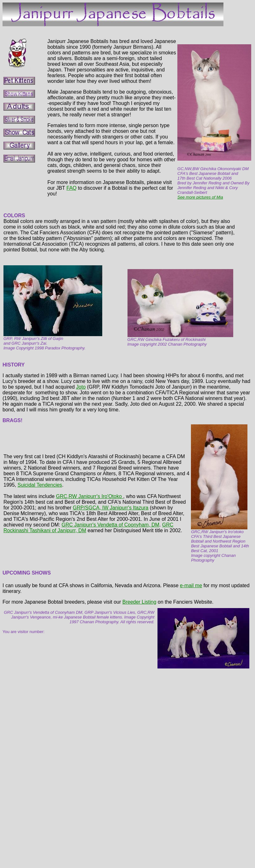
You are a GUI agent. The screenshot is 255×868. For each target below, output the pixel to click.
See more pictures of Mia (200, 197)
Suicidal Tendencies (40, 485)
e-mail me (191, 585)
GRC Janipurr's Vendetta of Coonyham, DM (110, 525)
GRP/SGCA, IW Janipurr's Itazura (111, 508)
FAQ (71, 188)
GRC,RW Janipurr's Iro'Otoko (89, 496)
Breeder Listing (139, 602)
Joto (81, 387)
